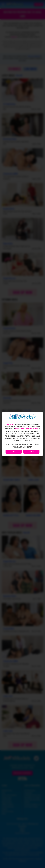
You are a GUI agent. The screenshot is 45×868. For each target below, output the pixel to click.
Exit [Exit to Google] (14, 452)
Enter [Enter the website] (31, 452)
